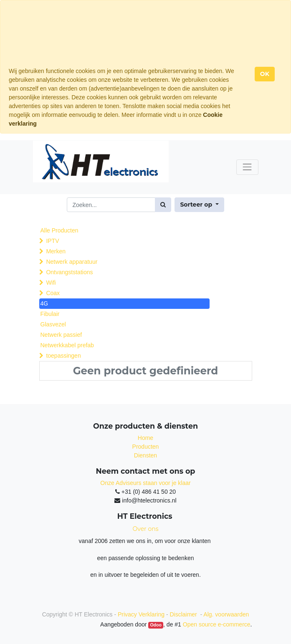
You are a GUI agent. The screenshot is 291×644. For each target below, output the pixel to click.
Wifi (51, 283)
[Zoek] (163, 205)
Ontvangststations (69, 272)
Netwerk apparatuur (72, 262)
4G (44, 303)
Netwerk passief (61, 335)
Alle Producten (59, 230)
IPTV (52, 241)
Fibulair (50, 314)
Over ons (146, 529)
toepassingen (63, 356)
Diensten (145, 455)
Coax (53, 293)
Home (145, 438)
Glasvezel (53, 324)
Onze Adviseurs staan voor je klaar (145, 483)
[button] (199, 205)
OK (265, 74)
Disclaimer (184, 614)
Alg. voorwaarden (226, 614)
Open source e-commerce (217, 624)
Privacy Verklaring (141, 614)
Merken (56, 251)
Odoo (156, 625)
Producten (146, 447)
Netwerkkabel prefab (67, 345)
